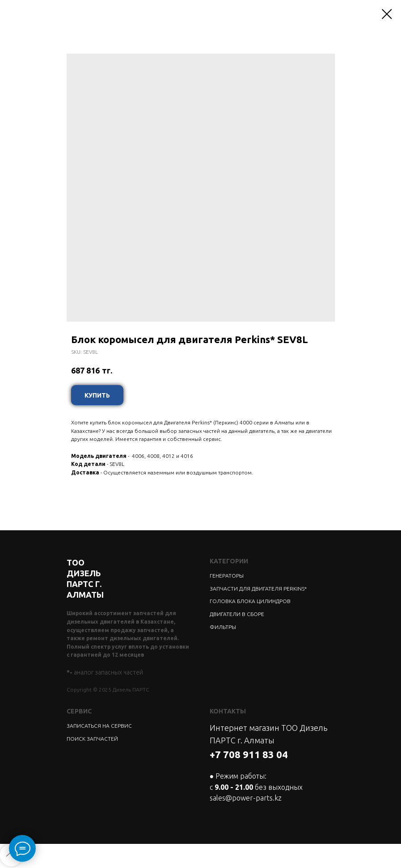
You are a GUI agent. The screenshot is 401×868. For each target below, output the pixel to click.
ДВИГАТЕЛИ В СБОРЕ (237, 614)
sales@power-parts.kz (246, 798)
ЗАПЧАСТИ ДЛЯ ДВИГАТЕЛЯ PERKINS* (258, 589)
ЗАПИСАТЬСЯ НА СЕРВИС (99, 726)
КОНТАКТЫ (228, 711)
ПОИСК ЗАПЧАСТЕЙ (92, 739)
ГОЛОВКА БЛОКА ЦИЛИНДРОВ (250, 601)
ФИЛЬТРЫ (223, 627)
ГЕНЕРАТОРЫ (227, 576)
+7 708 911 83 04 (249, 754)
